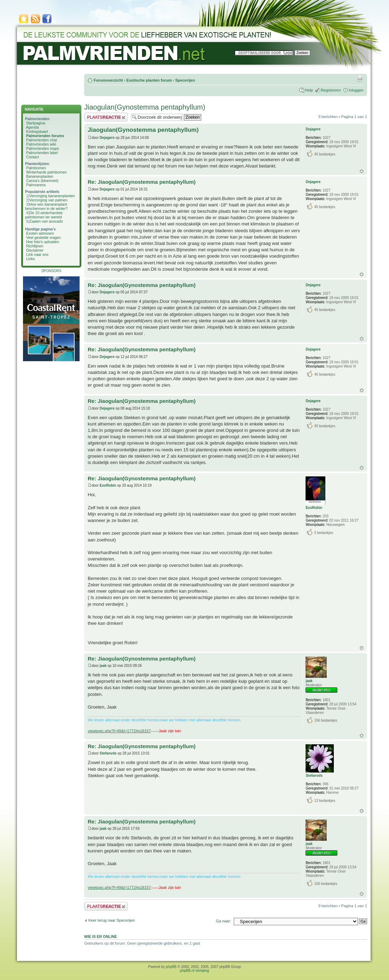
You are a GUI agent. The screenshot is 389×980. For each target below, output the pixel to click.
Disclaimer (35, 250)
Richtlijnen (35, 246)
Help (309, 90)
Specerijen (185, 80)
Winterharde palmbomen (47, 172)
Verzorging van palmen (48, 200)
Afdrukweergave (360, 79)
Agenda (32, 127)
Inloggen (356, 90)
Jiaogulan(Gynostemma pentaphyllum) (145, 107)
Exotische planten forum (149, 80)
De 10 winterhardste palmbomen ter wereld (44, 215)
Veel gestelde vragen (43, 237)
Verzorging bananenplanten (52, 196)
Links (31, 259)
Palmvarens (36, 185)
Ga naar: (223, 921)
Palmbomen (36, 168)
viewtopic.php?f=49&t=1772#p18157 (119, 731)
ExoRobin (108, 485)
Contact (33, 157)
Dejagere (107, 138)
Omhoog (362, 171)
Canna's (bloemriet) (42, 181)
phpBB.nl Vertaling (194, 971)
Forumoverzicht (108, 80)
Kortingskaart (37, 131)
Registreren (331, 90)
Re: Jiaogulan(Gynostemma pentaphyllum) (142, 182)
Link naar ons (37, 254)
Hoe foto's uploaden (43, 242)
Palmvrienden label (42, 153)
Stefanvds (108, 753)
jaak (103, 666)
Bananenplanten (40, 176)
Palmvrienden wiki (41, 144)
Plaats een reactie (106, 117)
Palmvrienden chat (42, 140)
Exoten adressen (40, 233)
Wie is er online (101, 937)
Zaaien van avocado (46, 221)
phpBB (171, 967)
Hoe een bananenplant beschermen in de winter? (46, 206)
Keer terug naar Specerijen (112, 920)
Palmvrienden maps (43, 148)
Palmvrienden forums (45, 136)
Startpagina (36, 123)
